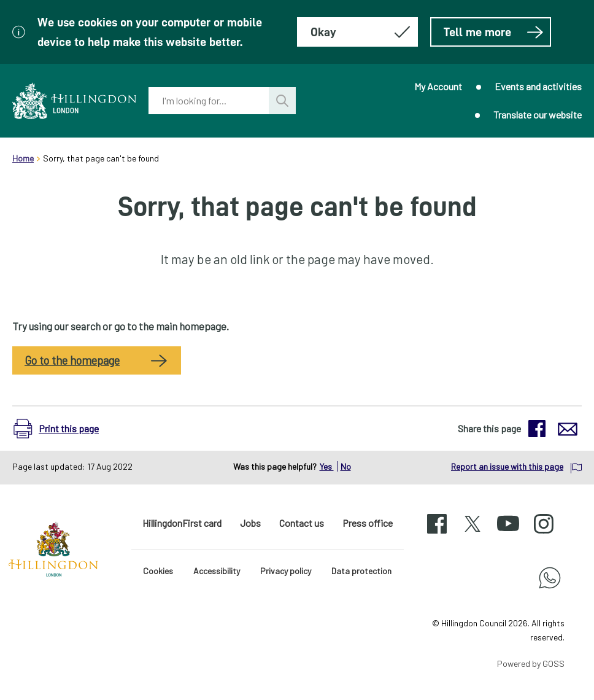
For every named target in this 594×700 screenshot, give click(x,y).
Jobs (250, 523)
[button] (62, 429)
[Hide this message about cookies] (357, 32)
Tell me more (494, 32)
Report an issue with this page (507, 466)
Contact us (302, 523)
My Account (438, 86)
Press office (368, 523)
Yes (327, 466)
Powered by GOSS (531, 663)
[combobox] (209, 101)
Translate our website (538, 115)
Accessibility (217, 571)
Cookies (158, 571)
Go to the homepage (72, 360)
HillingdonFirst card (182, 523)
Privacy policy (286, 571)
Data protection (361, 571)
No (346, 466)
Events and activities (538, 86)
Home (23, 158)
